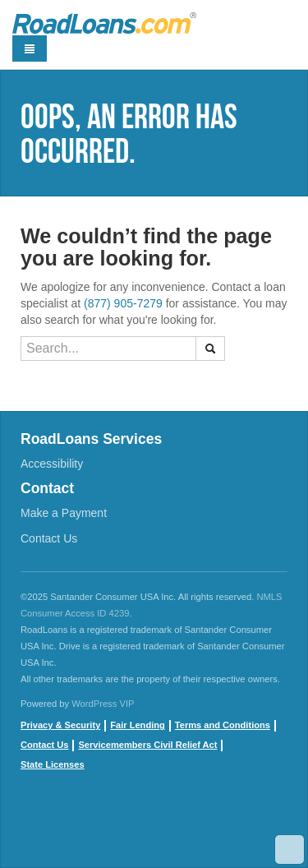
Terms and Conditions (223, 725)
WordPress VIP (103, 704)
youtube (70, 827)
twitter (107, 827)
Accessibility (52, 464)
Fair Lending (137, 725)
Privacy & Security (60, 725)
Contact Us (49, 538)
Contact (47, 488)
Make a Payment (64, 513)
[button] (210, 349)
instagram (144, 827)
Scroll (290, 850)
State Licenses (53, 764)
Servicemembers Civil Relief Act (147, 745)
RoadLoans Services (91, 439)
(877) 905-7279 (123, 303)
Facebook (33, 827)
